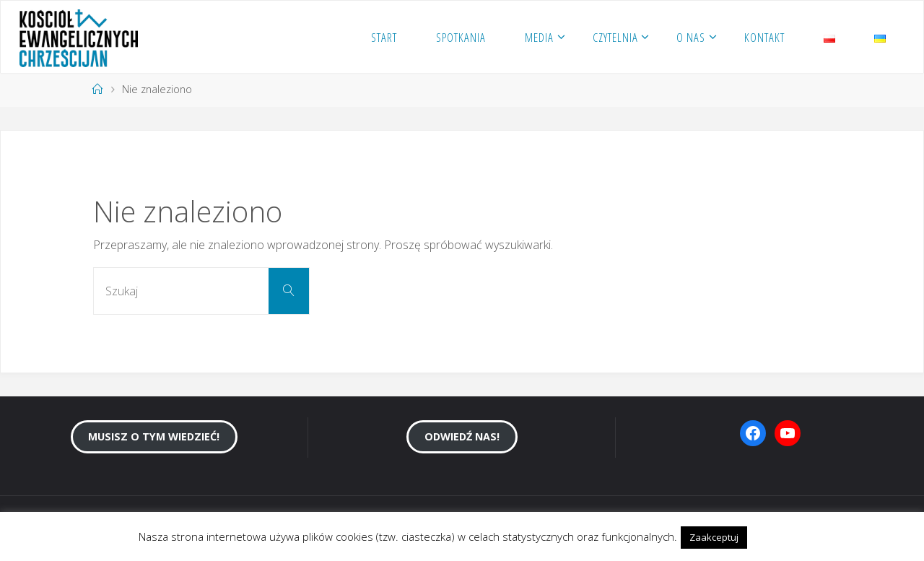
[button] (763, 531)
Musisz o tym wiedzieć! (154, 436)
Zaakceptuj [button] (714, 537)
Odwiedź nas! (462, 436)
